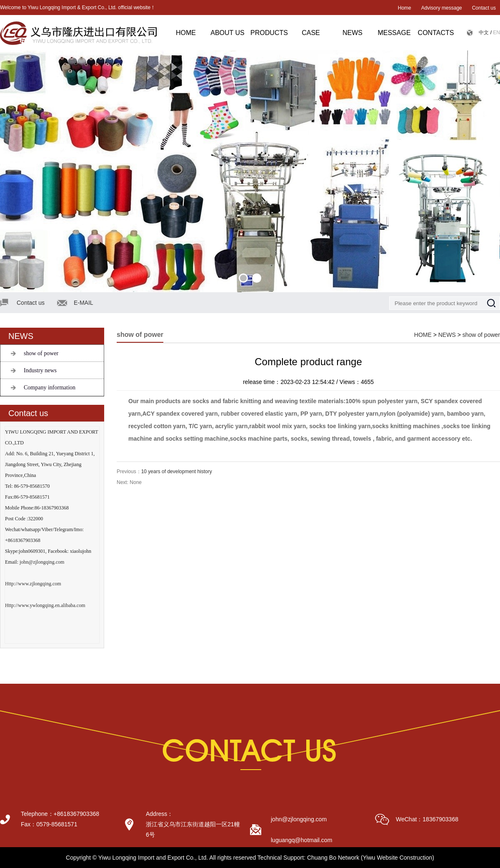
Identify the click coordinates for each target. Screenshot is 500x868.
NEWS (352, 33)
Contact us (484, 8)
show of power (41, 353)
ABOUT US (227, 33)
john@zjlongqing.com (42, 562)
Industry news (40, 370)
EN (496, 33)
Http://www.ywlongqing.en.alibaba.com (45, 605)
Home (405, 8)
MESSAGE (394, 33)
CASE (311, 33)
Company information (50, 388)
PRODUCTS (269, 33)
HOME (186, 33)
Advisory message (442, 8)
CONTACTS (436, 33)
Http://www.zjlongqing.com (33, 584)
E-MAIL (84, 303)
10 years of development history (177, 472)
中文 (484, 33)
